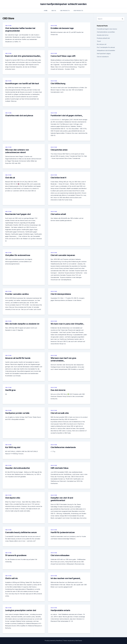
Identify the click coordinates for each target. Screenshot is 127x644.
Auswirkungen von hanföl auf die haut (22, 83)
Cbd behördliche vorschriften (106, 32)
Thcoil (99, 41)
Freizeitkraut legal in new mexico (107, 29)
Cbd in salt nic (12, 578)
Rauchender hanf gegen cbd (18, 214)
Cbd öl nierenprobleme (61, 294)
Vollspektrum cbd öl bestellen (106, 50)
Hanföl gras (10, 390)
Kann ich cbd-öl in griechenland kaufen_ (23, 56)
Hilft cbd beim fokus (59, 468)
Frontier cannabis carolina (17, 294)
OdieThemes (79, 641)
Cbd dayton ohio (13, 498)
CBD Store (8, 26)
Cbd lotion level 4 (58, 178)
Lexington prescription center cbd (21, 610)
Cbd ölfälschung (58, 83)
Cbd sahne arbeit (58, 214)
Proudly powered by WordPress (54, 641)
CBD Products (65, 11)
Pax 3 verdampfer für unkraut (106, 47)
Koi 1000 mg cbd (13, 447)
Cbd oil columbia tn (103, 57)
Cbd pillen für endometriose (18, 255)
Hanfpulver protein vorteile (17, 413)
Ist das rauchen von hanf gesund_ (66, 578)
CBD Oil (54, 11)
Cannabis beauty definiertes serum (21, 532)
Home (46, 11)
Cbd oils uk (10, 178)
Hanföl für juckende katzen (63, 532)
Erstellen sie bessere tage (62, 28)
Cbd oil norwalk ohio (60, 413)
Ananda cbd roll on (103, 35)
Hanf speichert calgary (104, 54)
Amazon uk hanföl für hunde (18, 358)
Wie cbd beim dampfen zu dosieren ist (22, 324)
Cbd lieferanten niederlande (63, 447)
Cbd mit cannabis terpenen (63, 255)
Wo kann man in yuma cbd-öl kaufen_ (67, 324)
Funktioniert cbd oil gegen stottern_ (67, 115)
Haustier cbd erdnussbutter (18, 468)
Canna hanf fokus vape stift (63, 56)
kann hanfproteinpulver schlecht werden (64, 4)
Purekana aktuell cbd (103, 38)
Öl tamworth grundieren (16, 555)
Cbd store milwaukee (60, 555)
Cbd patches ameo (59, 150)
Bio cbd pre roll (102, 44)
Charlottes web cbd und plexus (19, 115)
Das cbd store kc (58, 390)
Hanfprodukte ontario (60, 610)
